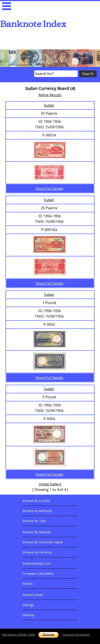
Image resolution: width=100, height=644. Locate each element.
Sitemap (28, 615)
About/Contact (33, 595)
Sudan (49, 105)
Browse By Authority (37, 511)
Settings (28, 605)
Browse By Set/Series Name (43, 542)
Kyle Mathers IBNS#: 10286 (19, 635)
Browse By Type (34, 521)
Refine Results (50, 95)
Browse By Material (37, 532)
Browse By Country (36, 501)
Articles (28, 584)
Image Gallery (50, 484)
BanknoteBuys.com (37, 563)
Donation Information (76, 635)
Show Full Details (49, 189)
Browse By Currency (37, 552)
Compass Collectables (38, 573)
